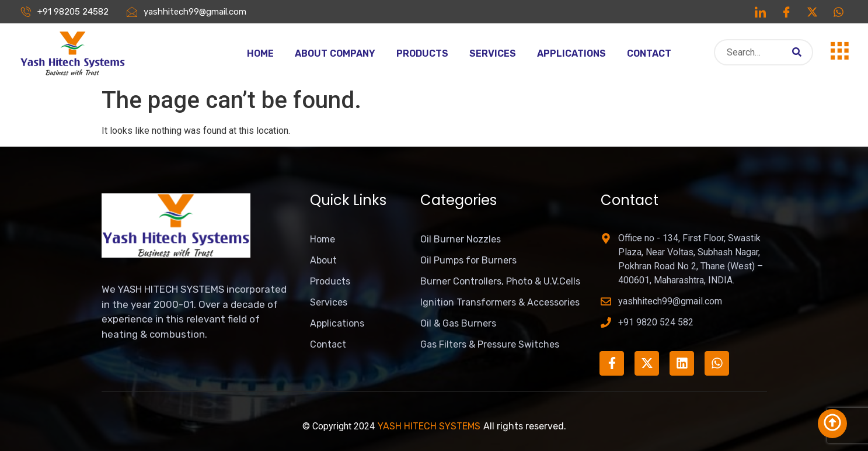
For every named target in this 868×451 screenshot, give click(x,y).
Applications (571, 53)
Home (260, 53)
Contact (649, 53)
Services (493, 53)
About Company (335, 53)
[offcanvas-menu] (839, 51)
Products (422, 53)
